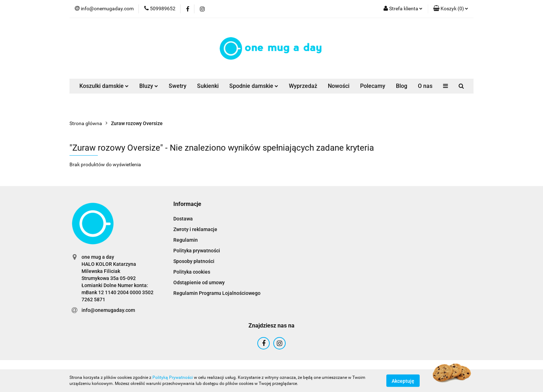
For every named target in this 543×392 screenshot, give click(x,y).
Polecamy (373, 86)
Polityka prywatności (197, 251)
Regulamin (186, 240)
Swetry (178, 86)
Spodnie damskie (254, 86)
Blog (402, 86)
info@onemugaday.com (108, 310)
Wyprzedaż (303, 86)
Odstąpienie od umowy (199, 282)
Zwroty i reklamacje (195, 229)
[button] (451, 9)
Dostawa (183, 219)
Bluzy (149, 86)
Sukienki (208, 86)
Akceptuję (403, 381)
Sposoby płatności (194, 261)
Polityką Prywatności (173, 377)
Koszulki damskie (104, 86)
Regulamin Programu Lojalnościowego (217, 293)
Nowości (339, 86)
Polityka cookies (192, 272)
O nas (425, 86)
